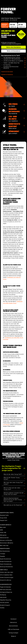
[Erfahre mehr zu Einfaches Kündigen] (24, 132)
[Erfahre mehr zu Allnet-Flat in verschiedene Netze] (25, 63)
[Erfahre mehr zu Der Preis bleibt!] (24, 105)
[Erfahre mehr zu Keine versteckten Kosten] (24, 126)
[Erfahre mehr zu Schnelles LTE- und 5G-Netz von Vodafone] (25, 61)
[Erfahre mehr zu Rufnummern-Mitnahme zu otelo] (25, 67)
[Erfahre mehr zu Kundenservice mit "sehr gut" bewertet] (24, 111)
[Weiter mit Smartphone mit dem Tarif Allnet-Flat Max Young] (13, 51)
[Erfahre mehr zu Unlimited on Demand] (25, 58)
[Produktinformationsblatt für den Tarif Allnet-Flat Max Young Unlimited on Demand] (7, 72)
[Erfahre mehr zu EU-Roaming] (25, 65)
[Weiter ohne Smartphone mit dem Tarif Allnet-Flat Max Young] (13, 47)
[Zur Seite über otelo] (14, 616)
